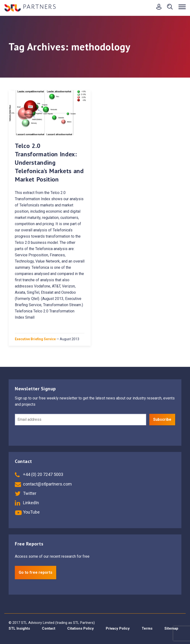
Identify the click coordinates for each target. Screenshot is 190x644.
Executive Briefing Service (35, 339)
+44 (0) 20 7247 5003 (39, 474)
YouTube (27, 512)
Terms (147, 628)
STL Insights (19, 628)
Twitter (26, 493)
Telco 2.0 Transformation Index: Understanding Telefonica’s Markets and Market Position (49, 162)
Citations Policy (81, 628)
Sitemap (171, 628)
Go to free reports (36, 572)
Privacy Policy (118, 628)
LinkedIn (27, 503)
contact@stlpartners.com (43, 484)
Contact (49, 628)
